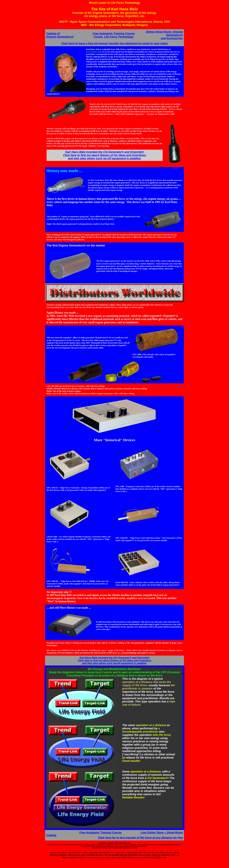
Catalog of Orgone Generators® (60, 35)
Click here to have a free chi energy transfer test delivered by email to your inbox (114, 43)
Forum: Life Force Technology (114, 37)
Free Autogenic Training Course (114, 34)
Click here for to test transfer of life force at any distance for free (140, 838)
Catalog (51, 835)
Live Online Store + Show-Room (162, 833)
